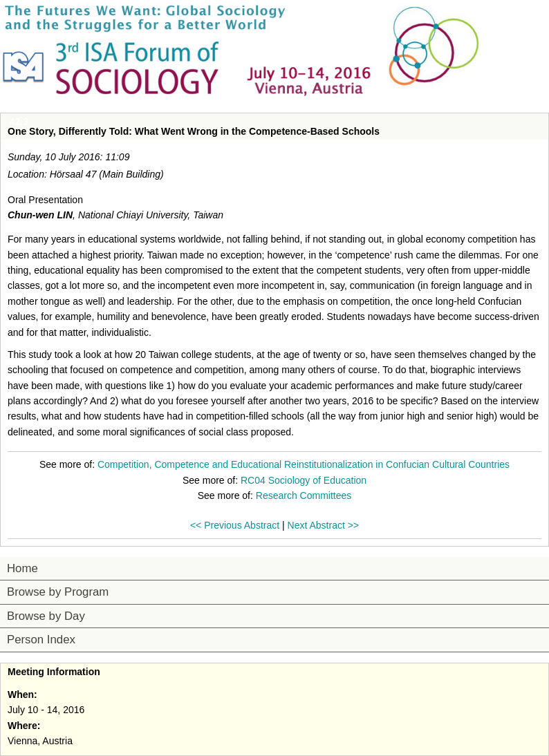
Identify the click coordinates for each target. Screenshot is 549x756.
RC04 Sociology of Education (304, 480)
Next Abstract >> (324, 525)
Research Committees (304, 495)
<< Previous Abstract (235, 525)
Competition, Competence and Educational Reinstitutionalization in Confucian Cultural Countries (304, 464)
